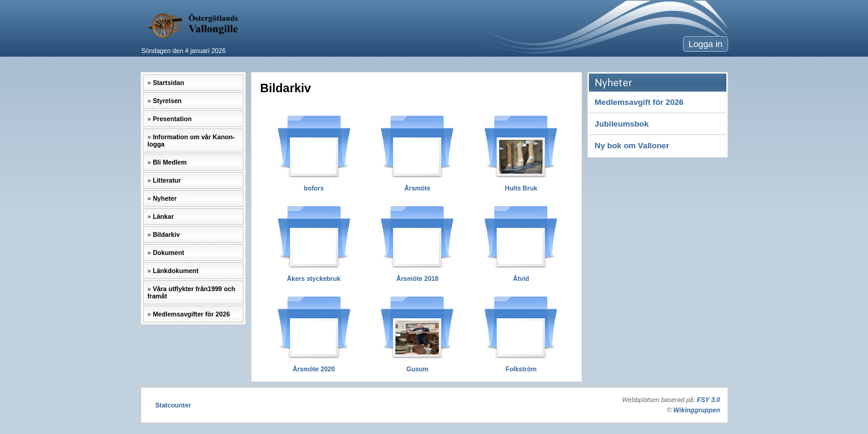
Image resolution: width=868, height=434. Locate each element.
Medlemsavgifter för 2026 (191, 314)
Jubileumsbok (622, 124)
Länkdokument (175, 271)
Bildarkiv (166, 234)
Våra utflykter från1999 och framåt (192, 292)
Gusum (417, 369)
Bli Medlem (169, 162)
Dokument (168, 253)
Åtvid (521, 278)
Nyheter (165, 198)
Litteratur (167, 180)
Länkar (163, 216)
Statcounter (173, 405)
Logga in (705, 44)
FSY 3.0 (708, 400)
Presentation (172, 119)
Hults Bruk (521, 188)
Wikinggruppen (697, 410)
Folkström (521, 369)
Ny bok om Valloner (632, 146)
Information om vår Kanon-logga (191, 140)
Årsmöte (417, 188)
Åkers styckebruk (314, 278)
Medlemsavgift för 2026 (639, 102)
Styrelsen (167, 101)
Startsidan (168, 83)
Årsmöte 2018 (418, 278)
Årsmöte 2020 (314, 369)
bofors (314, 188)
